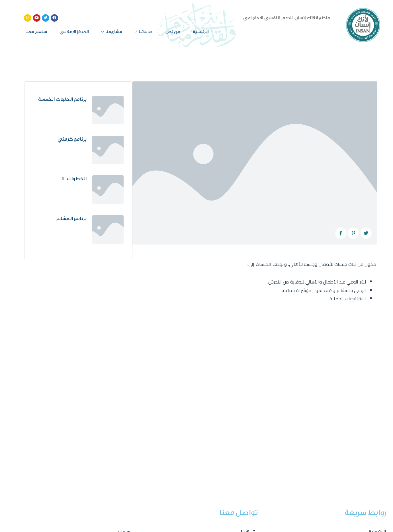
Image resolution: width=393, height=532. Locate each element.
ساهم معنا (36, 32)
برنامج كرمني (72, 139)
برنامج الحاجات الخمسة (62, 99)
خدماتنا (146, 32)
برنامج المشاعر (71, 218)
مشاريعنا (114, 32)
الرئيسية (201, 32)
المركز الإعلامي (74, 32)
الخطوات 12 (74, 179)
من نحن (173, 32)
